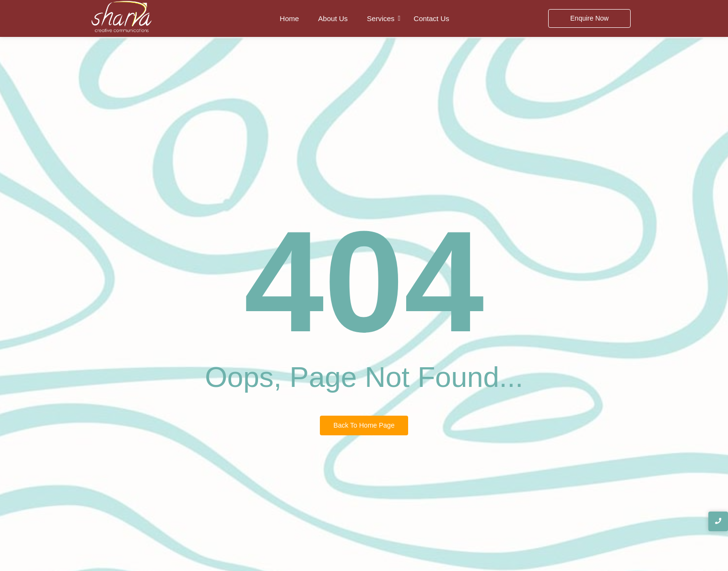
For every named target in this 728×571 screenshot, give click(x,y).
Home (289, 18)
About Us (333, 18)
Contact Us (432, 18)
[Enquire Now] (589, 18)
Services (381, 18)
